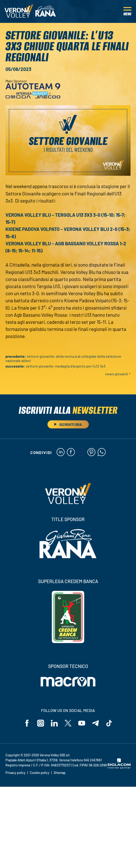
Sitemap (60, 773)
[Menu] (127, 11)
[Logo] (19, 11)
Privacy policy (16, 773)
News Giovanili (117, 374)
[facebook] (71, 452)
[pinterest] (91, 452)
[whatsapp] (102, 452)
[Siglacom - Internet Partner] (119, 768)
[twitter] (81, 452)
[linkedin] (61, 452)
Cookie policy (40, 773)
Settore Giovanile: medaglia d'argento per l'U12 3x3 (66, 366)
